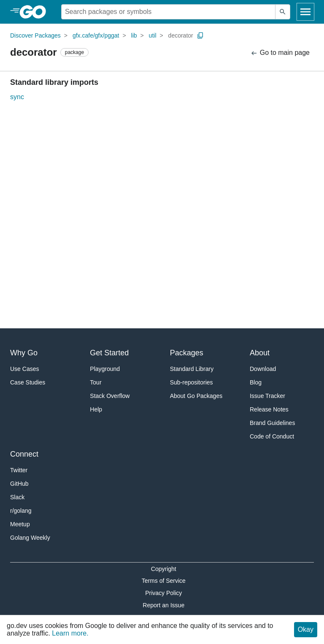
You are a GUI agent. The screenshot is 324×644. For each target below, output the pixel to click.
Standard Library (192, 369)
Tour (96, 382)
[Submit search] (283, 12)
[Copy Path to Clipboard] (200, 35)
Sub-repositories (192, 382)
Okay (306, 629)
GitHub (19, 484)
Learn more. (70, 633)
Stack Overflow (110, 396)
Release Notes (269, 409)
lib (134, 35)
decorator (181, 35)
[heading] (36, 12)
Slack (17, 497)
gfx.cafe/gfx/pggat (96, 35)
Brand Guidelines (272, 423)
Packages (187, 353)
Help (96, 409)
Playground (105, 369)
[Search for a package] (168, 12)
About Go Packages (196, 396)
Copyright (164, 569)
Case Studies (28, 382)
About (260, 353)
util (153, 35)
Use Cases (24, 369)
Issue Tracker (267, 396)
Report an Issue (163, 605)
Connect (24, 454)
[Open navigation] (305, 12)
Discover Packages (35, 35)
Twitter (19, 470)
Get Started (109, 353)
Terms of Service (164, 581)
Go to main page (280, 53)
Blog (256, 382)
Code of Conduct (272, 436)
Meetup (20, 524)
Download (263, 369)
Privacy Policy (163, 593)
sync (17, 97)
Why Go (24, 353)
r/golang (21, 511)
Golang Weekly (30, 538)
